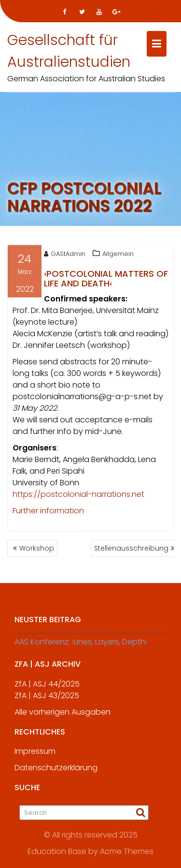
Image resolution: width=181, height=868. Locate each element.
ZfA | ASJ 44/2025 (47, 687)
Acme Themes (127, 851)
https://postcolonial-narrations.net (78, 495)
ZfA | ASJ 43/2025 (47, 699)
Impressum (35, 755)
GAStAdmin (65, 255)
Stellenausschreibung (131, 548)
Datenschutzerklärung (56, 771)
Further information (48, 512)
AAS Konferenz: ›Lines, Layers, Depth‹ (81, 645)
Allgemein (118, 255)
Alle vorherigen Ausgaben (63, 715)
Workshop (37, 548)
